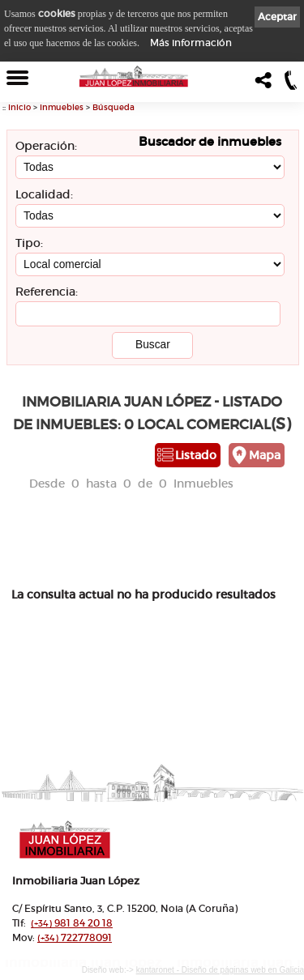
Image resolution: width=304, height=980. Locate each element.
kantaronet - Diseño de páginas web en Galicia (220, 970)
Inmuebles (62, 107)
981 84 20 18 (72, 923)
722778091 (75, 937)
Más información (191, 43)
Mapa (265, 455)
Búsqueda (113, 107)
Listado (196, 455)
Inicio (19, 107)
